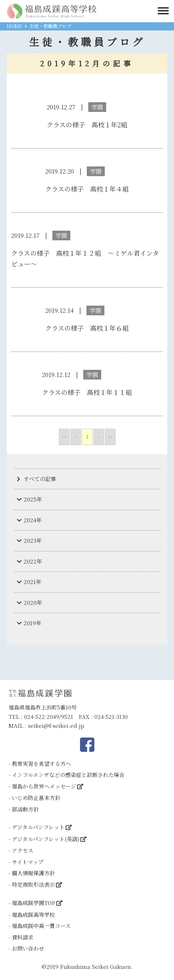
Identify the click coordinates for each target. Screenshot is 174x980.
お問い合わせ (28, 948)
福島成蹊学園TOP (34, 903)
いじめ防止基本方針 (36, 798)
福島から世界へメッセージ (44, 786)
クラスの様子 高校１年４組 (87, 189)
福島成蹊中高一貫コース (41, 926)
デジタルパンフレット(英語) (46, 839)
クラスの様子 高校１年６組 (87, 328)
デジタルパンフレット (38, 827)
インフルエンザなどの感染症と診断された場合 (68, 775)
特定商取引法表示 (33, 884)
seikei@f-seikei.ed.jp (56, 725)
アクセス (23, 850)
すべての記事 (40, 479)
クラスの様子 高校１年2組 (87, 124)
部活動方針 (25, 809)
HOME (14, 26)
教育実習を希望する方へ (41, 764)
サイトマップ (28, 862)
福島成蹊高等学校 (33, 915)
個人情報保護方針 (33, 873)
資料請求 (23, 937)
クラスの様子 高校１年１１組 (87, 392)
